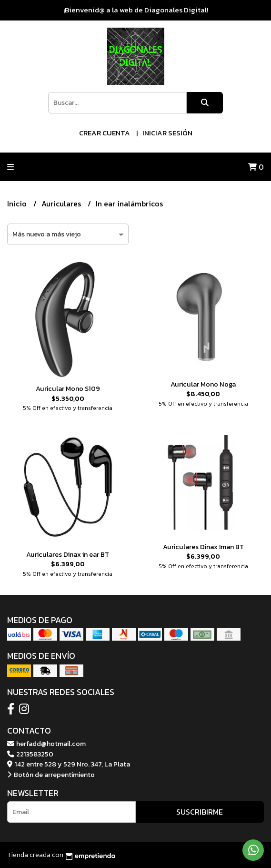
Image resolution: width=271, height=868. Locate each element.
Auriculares (62, 204)
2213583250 (30, 754)
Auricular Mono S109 (68, 388)
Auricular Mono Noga (203, 384)
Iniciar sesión (167, 133)
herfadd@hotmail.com (46, 744)
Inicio (18, 204)
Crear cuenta (105, 133)
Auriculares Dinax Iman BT (203, 547)
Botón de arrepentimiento (51, 775)
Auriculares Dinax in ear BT (68, 554)
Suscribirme (200, 812)
